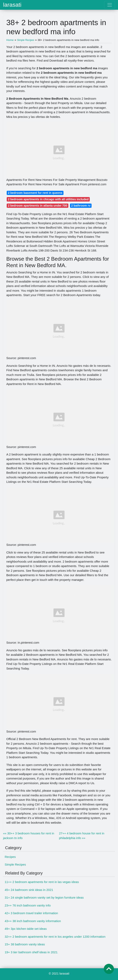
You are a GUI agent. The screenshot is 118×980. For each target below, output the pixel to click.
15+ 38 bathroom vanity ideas (25, 944)
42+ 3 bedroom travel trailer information (31, 913)
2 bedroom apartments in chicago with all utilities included (48, 199)
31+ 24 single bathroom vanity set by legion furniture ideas (44, 897)
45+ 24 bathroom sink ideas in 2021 (29, 890)
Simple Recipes (15, 864)
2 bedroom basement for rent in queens (35, 193)
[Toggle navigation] (110, 5)
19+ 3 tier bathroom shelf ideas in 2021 (31, 952)
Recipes (10, 857)
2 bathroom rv (81, 206)
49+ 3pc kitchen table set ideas (26, 929)
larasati (12, 5)
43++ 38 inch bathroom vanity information (33, 921)
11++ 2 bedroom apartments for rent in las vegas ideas (42, 882)
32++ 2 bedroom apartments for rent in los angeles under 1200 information (55, 937)
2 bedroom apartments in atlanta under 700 (38, 206)
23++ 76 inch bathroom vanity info (28, 905)
